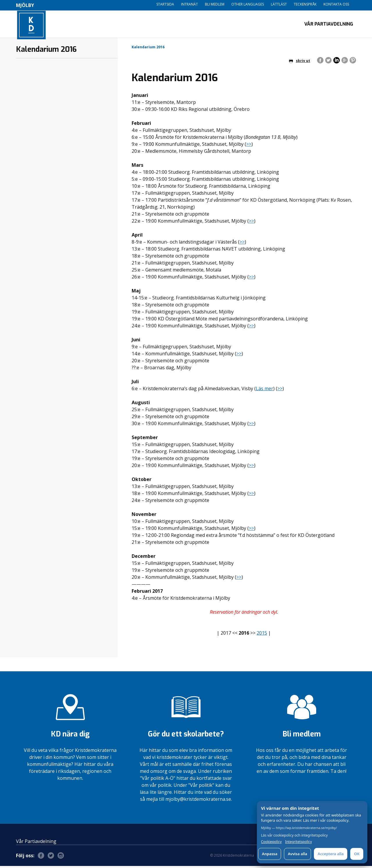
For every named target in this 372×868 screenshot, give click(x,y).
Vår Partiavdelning (329, 25)
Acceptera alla (331, 854)
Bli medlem (215, 4)
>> (251, 223)
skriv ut (299, 63)
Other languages (248, 4)
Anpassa (270, 854)
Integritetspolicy (298, 842)
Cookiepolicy (271, 842)
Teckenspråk (305, 4)
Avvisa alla (297, 854)
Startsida (165, 4)
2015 (262, 635)
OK (357, 854)
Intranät (189, 4)
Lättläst (279, 4)
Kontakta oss (336, 4)
